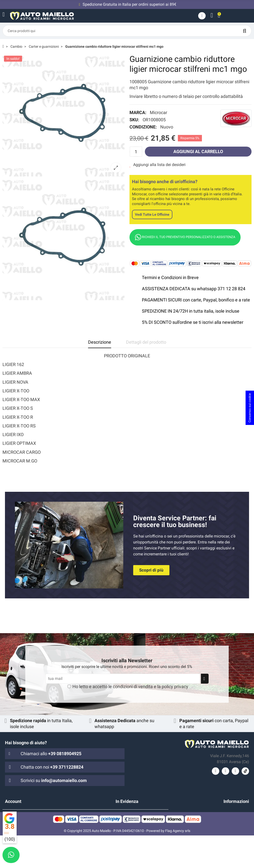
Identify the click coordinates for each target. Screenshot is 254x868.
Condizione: (143, 127)
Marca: (138, 112)
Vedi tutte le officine (152, 214)
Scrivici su (54, 780)
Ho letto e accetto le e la (130, 686)
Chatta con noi (52, 767)
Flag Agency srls (178, 863)
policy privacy (175, 686)
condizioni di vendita (133, 686)
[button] (151, 570)
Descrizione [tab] (100, 342)
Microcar (159, 112)
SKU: (134, 120)
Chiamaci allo (51, 754)
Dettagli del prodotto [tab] (146, 342)
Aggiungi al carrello (198, 151)
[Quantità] (136, 152)
